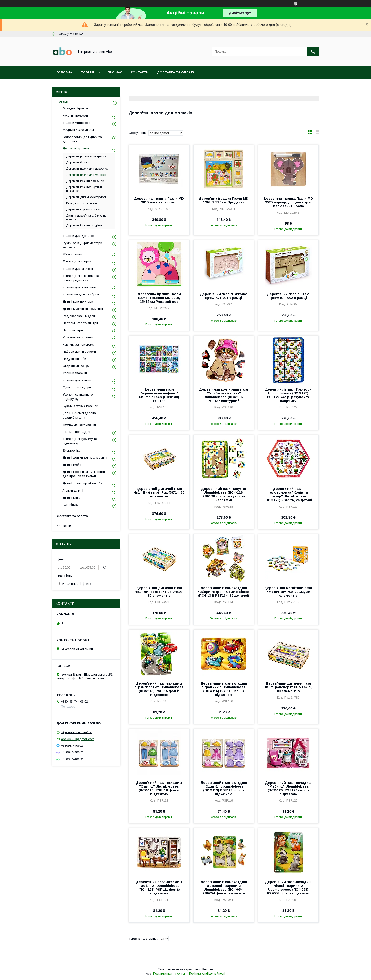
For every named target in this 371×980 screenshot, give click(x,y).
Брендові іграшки (76, 108)
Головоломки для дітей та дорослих (82, 139)
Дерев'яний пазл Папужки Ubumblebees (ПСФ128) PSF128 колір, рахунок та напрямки (224, 494)
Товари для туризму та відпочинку (80, 441)
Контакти (140, 72)
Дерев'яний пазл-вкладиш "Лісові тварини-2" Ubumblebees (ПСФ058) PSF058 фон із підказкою (288, 888)
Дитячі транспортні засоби (82, 483)
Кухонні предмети (76, 115)
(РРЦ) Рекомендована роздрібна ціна (79, 415)
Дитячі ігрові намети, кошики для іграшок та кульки (84, 474)
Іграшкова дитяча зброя (81, 294)
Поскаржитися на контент (170, 974)
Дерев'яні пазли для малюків (86, 175)
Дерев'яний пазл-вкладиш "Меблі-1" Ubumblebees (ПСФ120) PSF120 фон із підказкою (288, 788)
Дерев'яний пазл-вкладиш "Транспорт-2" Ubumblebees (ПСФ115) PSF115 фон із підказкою (159, 689)
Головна (64, 72)
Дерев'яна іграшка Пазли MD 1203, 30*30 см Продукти (224, 200)
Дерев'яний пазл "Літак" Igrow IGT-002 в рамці (288, 296)
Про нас (115, 72)
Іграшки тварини (75, 373)
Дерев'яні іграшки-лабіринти (85, 181)
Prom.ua (208, 969)
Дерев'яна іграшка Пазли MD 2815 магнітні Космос (159, 200)
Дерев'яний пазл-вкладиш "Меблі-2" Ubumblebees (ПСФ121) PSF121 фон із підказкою (159, 888)
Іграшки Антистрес (76, 123)
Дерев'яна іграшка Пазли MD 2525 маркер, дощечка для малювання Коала (288, 202)
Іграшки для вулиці (77, 380)
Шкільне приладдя (76, 432)
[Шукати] (313, 52)
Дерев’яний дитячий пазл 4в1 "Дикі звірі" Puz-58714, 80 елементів (159, 492)
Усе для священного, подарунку (78, 397)
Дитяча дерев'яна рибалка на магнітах (86, 217)
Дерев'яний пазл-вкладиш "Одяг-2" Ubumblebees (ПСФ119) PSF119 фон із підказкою (224, 788)
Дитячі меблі (72, 465)
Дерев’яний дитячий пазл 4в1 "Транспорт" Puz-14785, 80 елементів (288, 687)
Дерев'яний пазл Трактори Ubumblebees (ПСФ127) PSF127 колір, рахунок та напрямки (288, 395)
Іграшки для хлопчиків (79, 287)
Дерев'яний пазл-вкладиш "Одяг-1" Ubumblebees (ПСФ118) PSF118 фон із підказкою (159, 788)
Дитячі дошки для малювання (85, 458)
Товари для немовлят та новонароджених (81, 278)
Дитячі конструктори (78, 301)
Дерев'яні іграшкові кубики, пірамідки (84, 189)
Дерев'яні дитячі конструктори (86, 197)
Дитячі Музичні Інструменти (83, 309)
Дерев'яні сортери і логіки (83, 209)
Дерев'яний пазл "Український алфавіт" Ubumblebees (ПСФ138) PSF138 (159, 395)
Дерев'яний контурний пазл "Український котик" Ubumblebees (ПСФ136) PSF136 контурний (224, 395)
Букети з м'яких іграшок (80, 406)
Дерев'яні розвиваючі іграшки (86, 156)
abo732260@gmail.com (78, 739)
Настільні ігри (73, 330)
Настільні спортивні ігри (80, 323)
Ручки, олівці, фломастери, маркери (83, 245)
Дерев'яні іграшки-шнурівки (84, 226)
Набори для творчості (79, 352)
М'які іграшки (72, 254)
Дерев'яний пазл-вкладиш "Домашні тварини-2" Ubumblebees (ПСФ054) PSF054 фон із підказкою (224, 888)
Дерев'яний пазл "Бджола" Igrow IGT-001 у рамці (224, 296)
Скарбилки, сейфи (76, 366)
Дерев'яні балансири (80, 163)
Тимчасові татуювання (79, 425)
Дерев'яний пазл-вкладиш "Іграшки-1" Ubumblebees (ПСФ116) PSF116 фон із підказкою (224, 689)
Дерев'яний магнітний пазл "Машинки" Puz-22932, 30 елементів (288, 592)
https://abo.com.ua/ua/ (77, 732)
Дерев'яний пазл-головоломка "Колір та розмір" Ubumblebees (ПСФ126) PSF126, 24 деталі (288, 494)
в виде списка (317, 133)
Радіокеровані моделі (79, 316)
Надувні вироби (74, 359)
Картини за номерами (79, 345)
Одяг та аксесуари (77, 387)
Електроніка (72, 450)
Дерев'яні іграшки (76, 148)
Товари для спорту (77, 261)
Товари (87, 72)
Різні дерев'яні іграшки (82, 203)
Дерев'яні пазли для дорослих (87, 169)
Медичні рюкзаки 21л (78, 130)
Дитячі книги (72, 498)
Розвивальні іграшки (78, 337)
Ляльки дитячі (73, 490)
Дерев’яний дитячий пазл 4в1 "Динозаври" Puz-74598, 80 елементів (159, 592)
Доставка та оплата (176, 72)
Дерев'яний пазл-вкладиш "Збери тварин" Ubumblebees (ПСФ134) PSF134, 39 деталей (224, 592)
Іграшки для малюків (78, 269)
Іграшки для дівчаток (78, 236)
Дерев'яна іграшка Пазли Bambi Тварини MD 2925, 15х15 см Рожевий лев (159, 298)
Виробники (71, 505)
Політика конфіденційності (207, 974)
